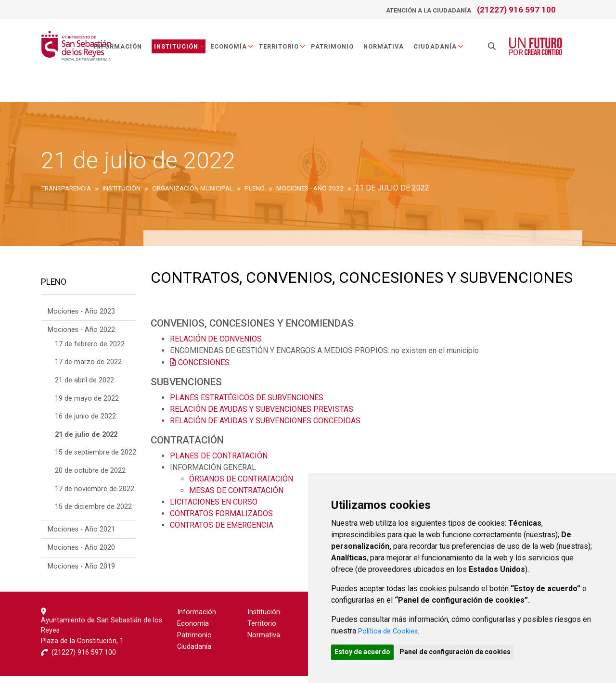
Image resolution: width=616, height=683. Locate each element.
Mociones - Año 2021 (81, 536)
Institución (188, 50)
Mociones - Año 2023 (81, 318)
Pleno (54, 286)
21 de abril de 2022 (84, 387)
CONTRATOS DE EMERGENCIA (222, 525)
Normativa (392, 50)
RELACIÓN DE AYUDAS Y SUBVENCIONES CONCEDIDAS (265, 421)
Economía (241, 50)
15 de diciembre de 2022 (93, 514)
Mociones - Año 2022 (81, 337)
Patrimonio (341, 50)
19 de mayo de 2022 (87, 405)
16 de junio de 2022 (85, 424)
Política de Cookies (391, 628)
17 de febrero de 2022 (90, 351)
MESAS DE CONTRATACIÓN (236, 490)
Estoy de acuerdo (367, 651)
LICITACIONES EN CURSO (214, 502)
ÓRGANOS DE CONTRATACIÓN (242, 479)
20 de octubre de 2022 (90, 477)
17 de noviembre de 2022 (95, 496)
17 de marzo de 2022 (88, 369)
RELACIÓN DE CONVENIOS (216, 339)
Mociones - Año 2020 (81, 555)
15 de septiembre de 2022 (96, 460)
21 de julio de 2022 (86, 441)
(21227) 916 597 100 (516, 10)
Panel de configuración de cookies (468, 651)
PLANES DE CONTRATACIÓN (219, 456)
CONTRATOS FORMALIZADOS (221, 513)
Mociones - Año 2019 (81, 573)
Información (127, 50)
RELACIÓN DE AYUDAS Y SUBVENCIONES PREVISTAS (262, 409)
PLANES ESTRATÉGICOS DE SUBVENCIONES (247, 398)
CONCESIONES (204, 362)
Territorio (291, 50)
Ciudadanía (447, 50)
